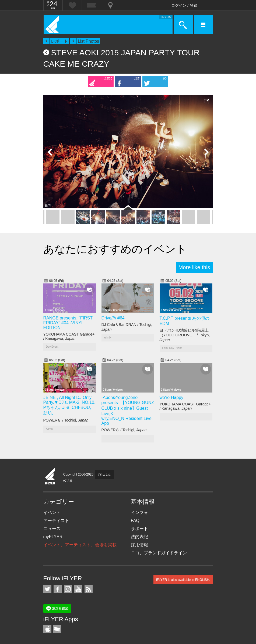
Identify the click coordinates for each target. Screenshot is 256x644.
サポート (139, 529)
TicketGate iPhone (57, 629)
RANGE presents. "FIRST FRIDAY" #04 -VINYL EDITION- (68, 323)
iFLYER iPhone (47, 629)
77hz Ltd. (105, 474)
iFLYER (50, 476)
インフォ (139, 512)
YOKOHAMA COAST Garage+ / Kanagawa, (69, 336)
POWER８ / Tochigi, (66, 420)
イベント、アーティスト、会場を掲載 (80, 545)
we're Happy (171, 397)
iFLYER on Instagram (68, 589)
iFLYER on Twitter (47, 589)
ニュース (52, 529)
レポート (59, 41)
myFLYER (53, 537)
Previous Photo (50, 152)
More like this (194, 267)
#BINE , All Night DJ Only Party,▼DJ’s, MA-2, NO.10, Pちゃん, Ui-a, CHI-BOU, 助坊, (69, 405)
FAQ (135, 521)
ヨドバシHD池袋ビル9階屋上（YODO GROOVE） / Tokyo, (185, 335)
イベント (52, 512)
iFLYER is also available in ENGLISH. (183, 580)
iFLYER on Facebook (58, 589)
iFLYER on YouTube (78, 589)
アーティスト (56, 521)
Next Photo (206, 152)
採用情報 (139, 545)
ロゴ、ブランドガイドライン (159, 553)
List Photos (88, 41)
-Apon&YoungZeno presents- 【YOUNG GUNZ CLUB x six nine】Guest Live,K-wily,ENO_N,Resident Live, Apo (128, 410)
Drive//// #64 (113, 318)
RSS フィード (89, 589)
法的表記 (139, 537)
